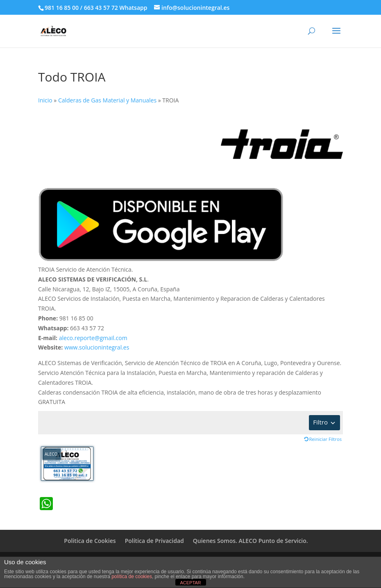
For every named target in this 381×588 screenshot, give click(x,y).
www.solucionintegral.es (97, 347)
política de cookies (132, 577)
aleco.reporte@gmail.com (93, 338)
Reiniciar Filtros (325, 439)
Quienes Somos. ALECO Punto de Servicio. (251, 541)
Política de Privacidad (154, 541)
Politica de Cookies (90, 541)
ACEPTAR (190, 583)
